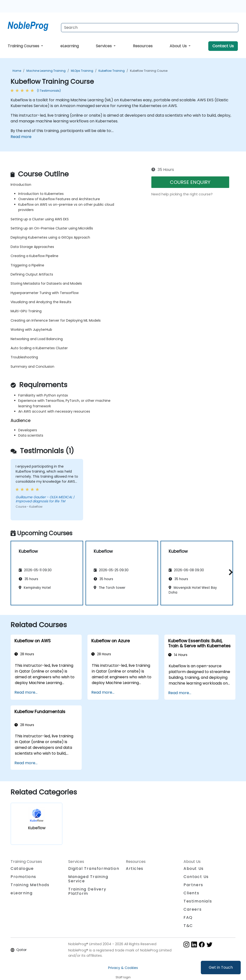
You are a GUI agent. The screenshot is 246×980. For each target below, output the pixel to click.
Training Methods (30, 885)
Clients (191, 893)
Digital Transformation (94, 869)
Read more (21, 137)
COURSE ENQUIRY (190, 182)
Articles (135, 869)
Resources (143, 46)
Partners (193, 885)
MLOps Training (82, 71)
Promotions (23, 877)
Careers (193, 909)
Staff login (123, 977)
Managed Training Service (88, 879)
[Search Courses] (150, 28)
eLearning (70, 46)
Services (104, 46)
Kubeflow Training (112, 71)
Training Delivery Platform (87, 891)
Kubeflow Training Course (149, 71)
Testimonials (198, 901)
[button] (230, 572)
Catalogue (22, 869)
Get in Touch (221, 967)
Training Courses (24, 46)
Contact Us (223, 46)
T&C (188, 926)
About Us (179, 46)
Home (17, 71)
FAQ (188, 917)
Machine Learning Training (46, 71)
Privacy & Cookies (123, 968)
